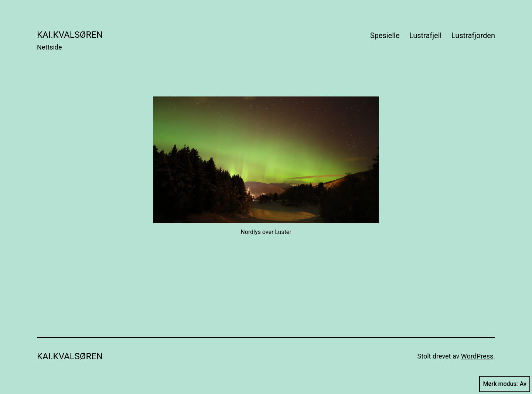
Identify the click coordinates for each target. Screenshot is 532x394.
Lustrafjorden (473, 35)
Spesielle (385, 35)
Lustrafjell (426, 35)
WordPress (477, 356)
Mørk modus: (505, 384)
